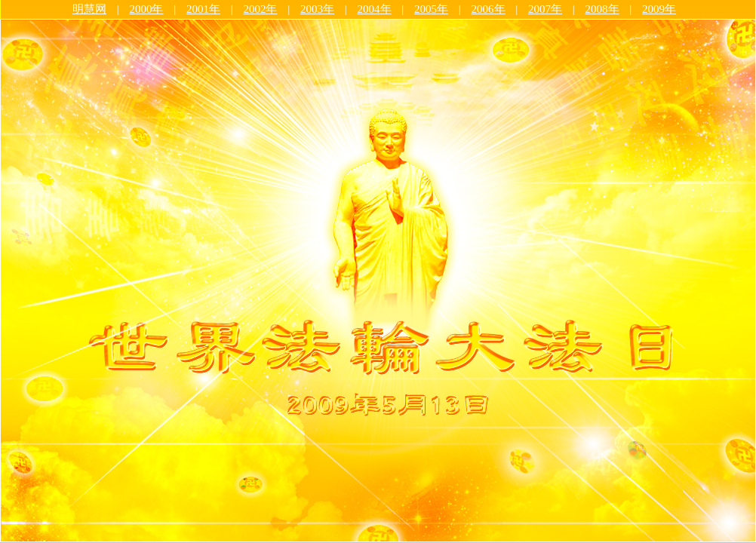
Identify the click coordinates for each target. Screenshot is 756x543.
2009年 (659, 9)
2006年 (489, 9)
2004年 (375, 9)
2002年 (260, 9)
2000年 (146, 9)
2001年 (203, 9)
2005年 (431, 9)
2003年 (317, 9)
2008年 (602, 9)
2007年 (545, 9)
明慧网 (89, 9)
